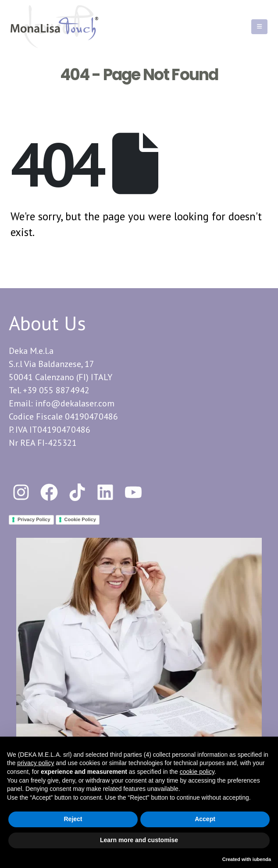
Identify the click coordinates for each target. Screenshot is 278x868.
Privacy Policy (34, 519)
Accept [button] (205, 819)
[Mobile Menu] (259, 27)
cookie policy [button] (197, 772)
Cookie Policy (80, 519)
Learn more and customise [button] (139, 840)
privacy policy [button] (36, 763)
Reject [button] (73, 819)
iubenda (262, 859)
